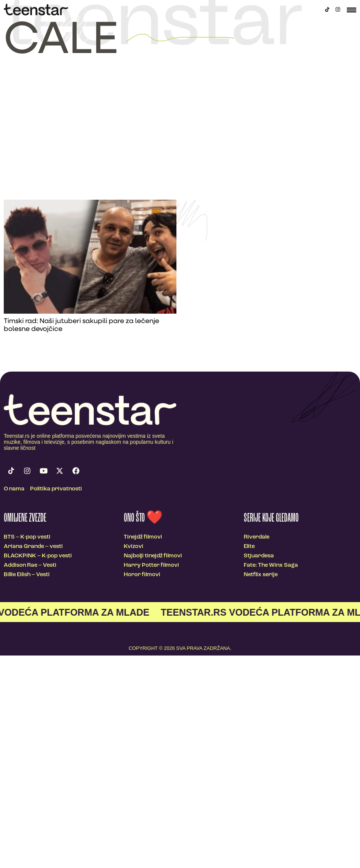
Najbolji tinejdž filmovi (153, 556)
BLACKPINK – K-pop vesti (38, 556)
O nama (14, 489)
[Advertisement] (180, 143)
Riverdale (257, 537)
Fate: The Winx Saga (271, 565)
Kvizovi (134, 547)
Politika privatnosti (56, 489)
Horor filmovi (142, 575)
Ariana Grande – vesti (33, 547)
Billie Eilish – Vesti (27, 575)
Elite (249, 547)
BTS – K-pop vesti (27, 537)
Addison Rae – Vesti (30, 565)
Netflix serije (261, 575)
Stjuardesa (259, 556)
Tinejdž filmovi (143, 537)
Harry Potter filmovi (151, 565)
